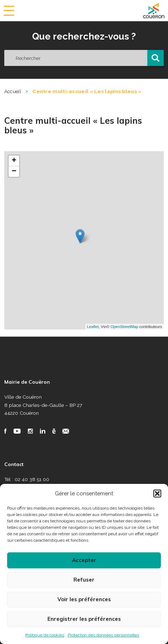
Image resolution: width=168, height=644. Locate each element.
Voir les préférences (84, 599)
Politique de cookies (45, 635)
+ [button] (14, 161)
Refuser (84, 580)
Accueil (13, 91)
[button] (157, 494)
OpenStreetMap (124, 327)
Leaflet (93, 327)
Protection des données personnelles (103, 635)
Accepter (84, 560)
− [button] (14, 172)
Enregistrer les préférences (84, 619)
